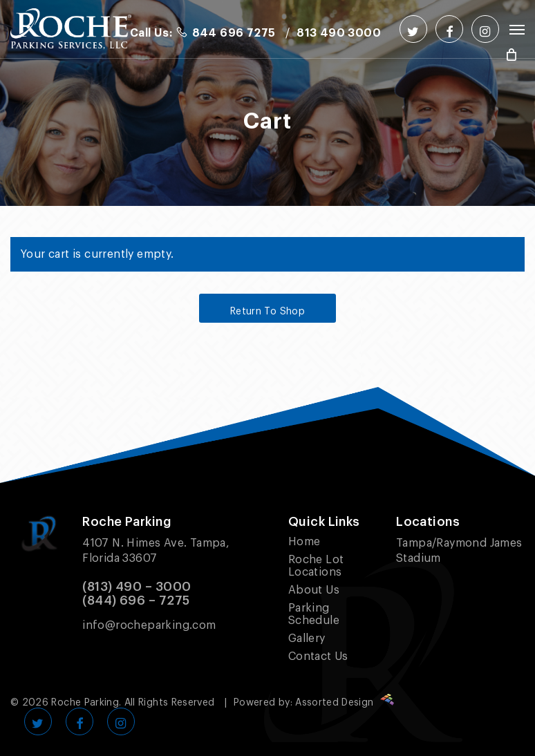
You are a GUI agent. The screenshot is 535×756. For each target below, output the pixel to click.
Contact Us (318, 656)
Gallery (307, 639)
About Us (314, 590)
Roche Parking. (86, 703)
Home (304, 542)
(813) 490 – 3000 (137, 587)
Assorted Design (345, 703)
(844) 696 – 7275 (136, 601)
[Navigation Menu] (517, 29)
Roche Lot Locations (316, 566)
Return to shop (267, 312)
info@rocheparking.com (149, 625)
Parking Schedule (314, 614)
